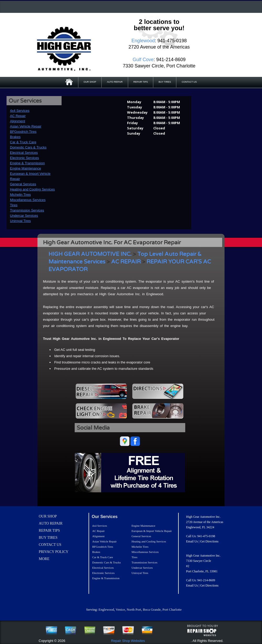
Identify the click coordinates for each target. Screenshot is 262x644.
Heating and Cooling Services (32, 189)
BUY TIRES (165, 82)
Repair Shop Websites (128, 641)
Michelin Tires (20, 195)
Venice (120, 609)
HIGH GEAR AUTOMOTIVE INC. (90, 254)
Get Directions (209, 541)
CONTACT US (189, 82)
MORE (44, 559)
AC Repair (18, 116)
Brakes (15, 137)
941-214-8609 (206, 580)
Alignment (18, 121)
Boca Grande (152, 609)
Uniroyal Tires (20, 221)
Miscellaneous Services (28, 200)
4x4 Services (20, 111)
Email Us (192, 541)
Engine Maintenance (26, 168)
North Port (134, 609)
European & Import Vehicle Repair (152, 531)
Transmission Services (27, 210)
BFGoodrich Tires (23, 132)
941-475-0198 (206, 536)
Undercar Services (24, 216)
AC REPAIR (126, 262)
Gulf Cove (143, 60)
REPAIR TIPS (141, 82)
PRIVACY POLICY (54, 552)
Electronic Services (24, 158)
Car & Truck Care (23, 142)
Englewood (106, 609)
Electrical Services (24, 153)
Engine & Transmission (27, 163)
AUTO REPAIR (115, 82)
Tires (14, 205)
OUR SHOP (90, 82)
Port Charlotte (172, 609)
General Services (23, 184)
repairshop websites (202, 632)
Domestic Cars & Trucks (28, 147)
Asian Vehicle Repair (26, 126)
